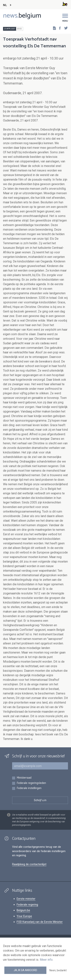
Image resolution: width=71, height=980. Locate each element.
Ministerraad (24, 778)
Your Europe (24, 916)
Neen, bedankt (58, 970)
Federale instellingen (29, 788)
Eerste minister (26, 899)
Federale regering (27, 905)
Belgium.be (23, 910)
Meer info (46, 960)
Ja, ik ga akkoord (25, 970)
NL (5, 5)
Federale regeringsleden (31, 783)
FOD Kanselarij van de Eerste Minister (40, 922)
